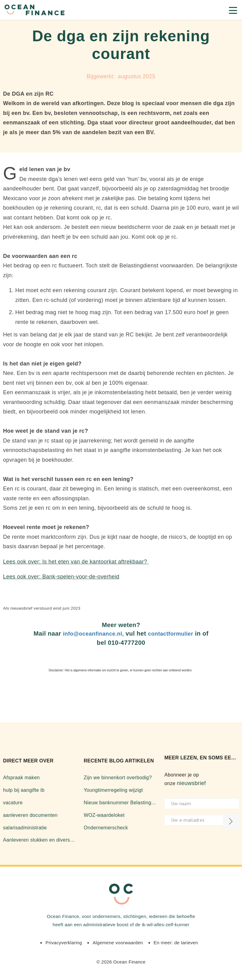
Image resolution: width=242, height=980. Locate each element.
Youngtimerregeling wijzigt (113, 790)
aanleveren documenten (30, 815)
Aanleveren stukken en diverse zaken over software (40, 840)
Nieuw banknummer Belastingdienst (121, 803)
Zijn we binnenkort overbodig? (118, 778)
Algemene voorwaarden (118, 943)
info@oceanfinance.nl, (93, 634)
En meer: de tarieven (176, 943)
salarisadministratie (25, 828)
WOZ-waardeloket (104, 815)
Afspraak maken (21, 778)
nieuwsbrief (191, 783)
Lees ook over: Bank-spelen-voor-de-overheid (61, 577)
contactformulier (170, 634)
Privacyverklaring (64, 943)
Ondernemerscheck (106, 828)
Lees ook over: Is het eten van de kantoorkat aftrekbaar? (76, 562)
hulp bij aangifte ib (24, 790)
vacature (13, 803)
